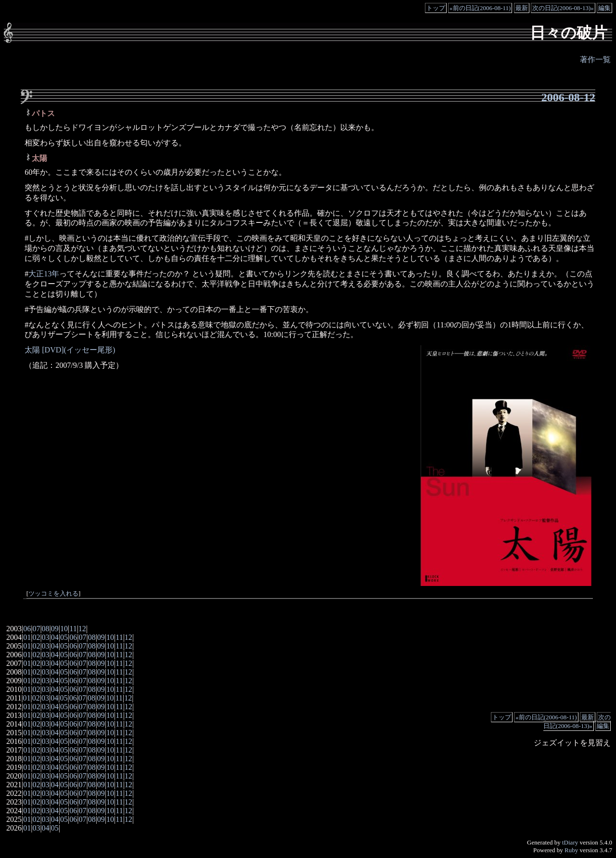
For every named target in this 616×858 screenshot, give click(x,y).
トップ (436, 8)
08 (46, 629)
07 (36, 629)
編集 (604, 8)
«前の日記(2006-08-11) (480, 8)
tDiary (570, 842)
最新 (522, 8)
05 (64, 637)
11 (73, 629)
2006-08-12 (568, 97)
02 (36, 637)
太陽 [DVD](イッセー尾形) (70, 350)
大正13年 (44, 274)
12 (82, 629)
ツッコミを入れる (53, 594)
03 (46, 637)
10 (64, 629)
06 (27, 629)
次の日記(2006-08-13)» (563, 8)
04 (55, 637)
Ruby (571, 850)
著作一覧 (595, 59)
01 (27, 637)
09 (55, 629)
